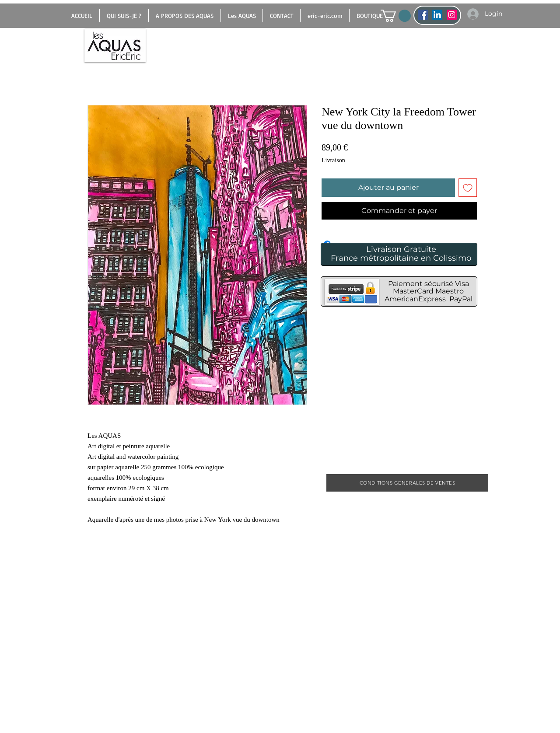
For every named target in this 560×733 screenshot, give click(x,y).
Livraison (333, 160)
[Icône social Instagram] (452, 15)
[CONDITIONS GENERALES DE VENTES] (407, 483)
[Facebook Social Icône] (423, 15)
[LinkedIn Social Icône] (437, 15)
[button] (396, 16)
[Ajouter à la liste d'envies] (468, 188)
